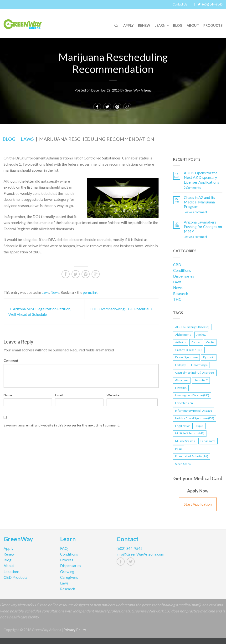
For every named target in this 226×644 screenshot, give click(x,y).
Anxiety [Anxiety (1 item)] (201, 335)
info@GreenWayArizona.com (140, 554)
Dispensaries (184, 276)
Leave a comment (195, 212)
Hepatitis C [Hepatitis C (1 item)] (201, 380)
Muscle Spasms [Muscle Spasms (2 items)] (185, 441)
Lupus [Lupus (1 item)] (200, 426)
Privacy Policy (75, 630)
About (193, 25)
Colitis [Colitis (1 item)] (210, 342)
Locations (12, 571)
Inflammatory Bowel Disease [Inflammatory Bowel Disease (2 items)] (194, 411)
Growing (67, 571)
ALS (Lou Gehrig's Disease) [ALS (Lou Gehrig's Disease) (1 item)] (192, 327)
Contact (128, 540)
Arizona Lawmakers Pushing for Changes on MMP (203, 226)
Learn (160, 25)
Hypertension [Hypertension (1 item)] (184, 403)
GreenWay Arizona (139, 90)
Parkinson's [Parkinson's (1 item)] (208, 441)
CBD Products (15, 577)
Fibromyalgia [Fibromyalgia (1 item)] (199, 365)
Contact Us (180, 4)
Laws (27, 139)
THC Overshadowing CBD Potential (121, 309)
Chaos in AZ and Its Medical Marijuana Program (199, 202)
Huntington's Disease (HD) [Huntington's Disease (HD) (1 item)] (192, 395)
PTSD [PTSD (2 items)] (179, 449)
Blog (178, 25)
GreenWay (18, 540)
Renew (144, 25)
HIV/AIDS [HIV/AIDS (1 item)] (181, 388)
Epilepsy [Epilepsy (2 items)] (180, 365)
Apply (128, 25)
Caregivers (69, 577)
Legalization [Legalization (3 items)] (183, 426)
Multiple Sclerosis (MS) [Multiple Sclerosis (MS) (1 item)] (190, 433)
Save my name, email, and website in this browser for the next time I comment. (62, 425)
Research (181, 293)
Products (213, 25)
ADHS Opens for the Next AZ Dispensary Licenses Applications (201, 177)
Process (67, 560)
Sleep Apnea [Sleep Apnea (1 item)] (183, 464)
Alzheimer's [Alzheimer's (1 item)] (183, 335)
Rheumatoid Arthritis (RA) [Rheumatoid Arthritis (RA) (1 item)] (192, 456)
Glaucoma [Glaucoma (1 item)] (182, 380)
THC (177, 299)
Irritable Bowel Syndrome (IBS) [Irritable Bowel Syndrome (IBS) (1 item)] (195, 418)
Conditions (182, 270)
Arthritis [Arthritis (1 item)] (181, 342)
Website (113, 395)
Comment (11, 360)
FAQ (64, 548)
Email (59, 395)
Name (8, 395)
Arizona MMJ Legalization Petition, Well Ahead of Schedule (40, 311)
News (55, 292)
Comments (192, 188)
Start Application (198, 504)
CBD (177, 265)
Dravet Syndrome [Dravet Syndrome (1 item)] (186, 357)
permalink (90, 292)
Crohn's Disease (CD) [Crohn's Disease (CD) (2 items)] (189, 350)
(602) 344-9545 (212, 4)
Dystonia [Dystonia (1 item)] (209, 357)
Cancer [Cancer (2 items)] (196, 342)
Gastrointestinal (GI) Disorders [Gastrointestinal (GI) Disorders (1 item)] (195, 373)
